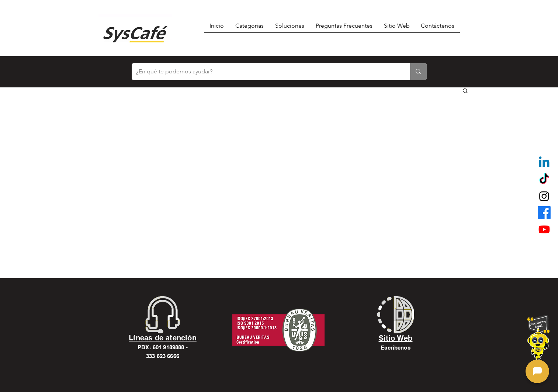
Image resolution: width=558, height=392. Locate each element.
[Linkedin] (544, 163)
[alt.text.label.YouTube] (544, 229)
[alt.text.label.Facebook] (544, 213)
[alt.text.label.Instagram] (544, 196)
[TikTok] (544, 179)
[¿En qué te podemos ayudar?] (266, 72)
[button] (465, 91)
